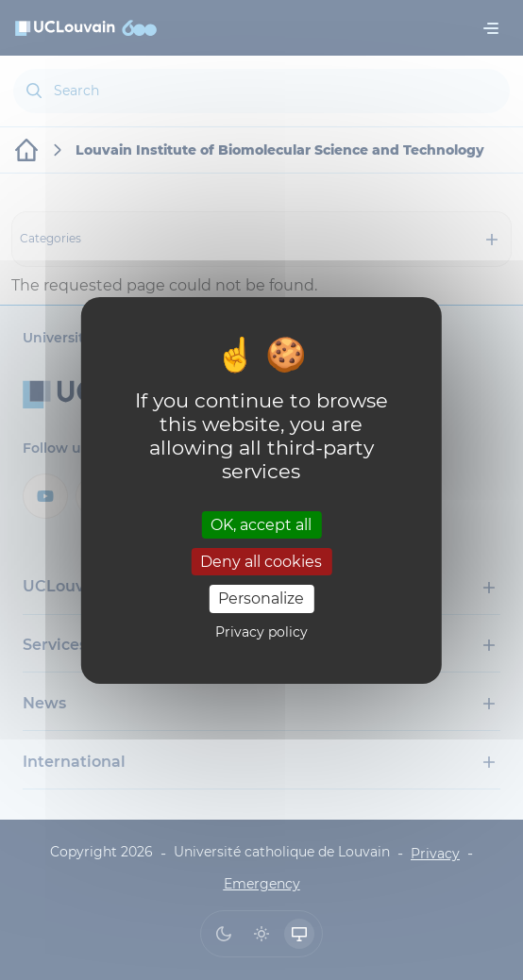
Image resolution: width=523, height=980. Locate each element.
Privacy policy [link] (261, 632)
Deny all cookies (261, 562)
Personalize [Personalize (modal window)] (261, 598)
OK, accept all (261, 525)
